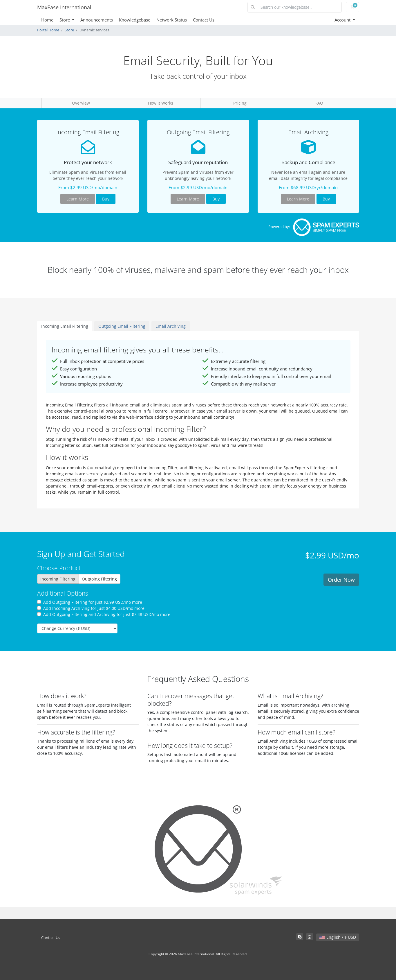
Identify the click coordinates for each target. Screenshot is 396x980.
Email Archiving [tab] (171, 326)
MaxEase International (64, 7)
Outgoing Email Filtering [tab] (122, 326)
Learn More (78, 199)
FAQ (319, 103)
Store (65, 20)
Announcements (97, 20)
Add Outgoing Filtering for (90, 602)
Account (343, 20)
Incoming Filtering (58, 579)
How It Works (161, 103)
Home (47, 20)
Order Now (341, 580)
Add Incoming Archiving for (91, 608)
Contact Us (204, 20)
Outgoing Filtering (99, 579)
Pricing (240, 103)
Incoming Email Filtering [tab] (65, 326)
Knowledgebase (135, 20)
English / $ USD (338, 937)
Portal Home (48, 30)
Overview (81, 103)
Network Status (172, 20)
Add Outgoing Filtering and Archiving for (104, 614)
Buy (106, 199)
